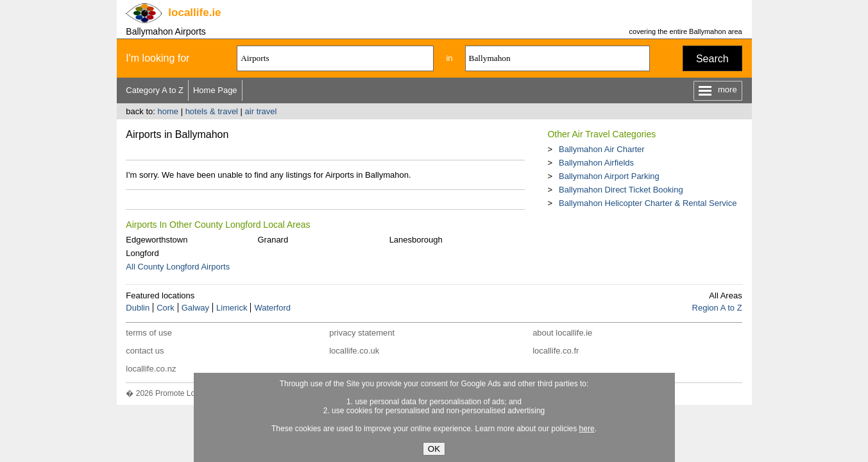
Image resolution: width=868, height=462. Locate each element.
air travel (261, 111)
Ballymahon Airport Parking (609, 176)
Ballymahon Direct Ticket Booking (621, 190)
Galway (195, 308)
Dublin (138, 308)
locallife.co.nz (151, 369)
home (168, 111)
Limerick (232, 308)
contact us (145, 351)
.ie (194, 13)
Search (712, 59)
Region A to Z (717, 308)
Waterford (272, 308)
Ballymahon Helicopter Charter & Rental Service (648, 203)
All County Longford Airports (178, 267)
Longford (142, 253)
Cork (165, 308)
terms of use (149, 333)
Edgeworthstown (157, 240)
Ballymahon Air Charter (602, 149)
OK (434, 449)
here (587, 429)
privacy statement (362, 333)
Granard (273, 240)
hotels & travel (212, 111)
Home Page (215, 90)
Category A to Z (155, 90)
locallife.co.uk (354, 351)
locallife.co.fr (556, 351)
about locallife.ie (562, 333)
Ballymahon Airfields (596, 163)
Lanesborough (416, 240)
